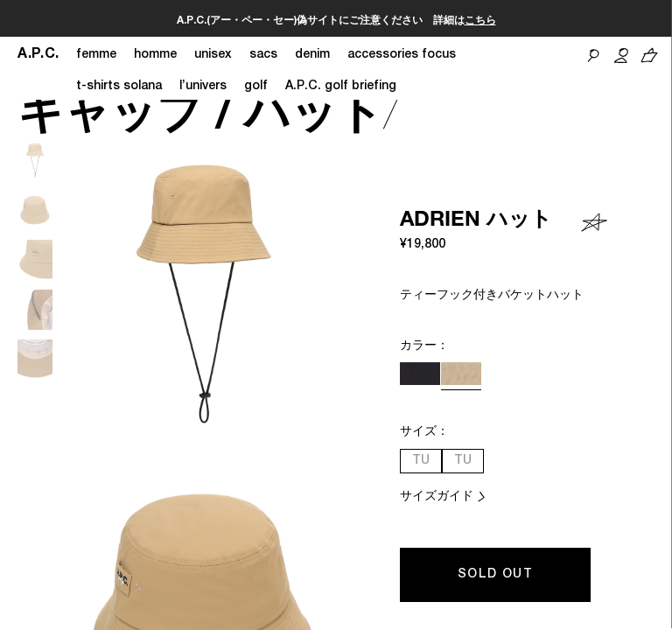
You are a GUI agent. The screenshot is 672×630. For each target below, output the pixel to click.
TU (421, 461)
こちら (480, 21)
